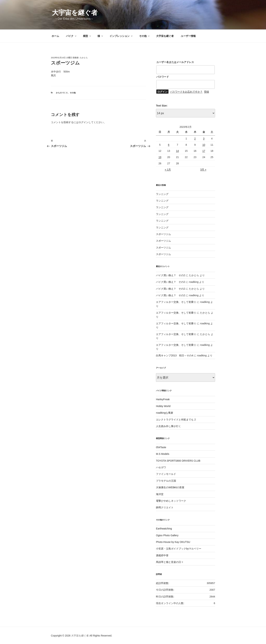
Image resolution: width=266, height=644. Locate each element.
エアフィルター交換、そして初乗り (176, 302)
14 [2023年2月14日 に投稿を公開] (177, 151)
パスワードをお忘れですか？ (186, 92)
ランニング (162, 194)
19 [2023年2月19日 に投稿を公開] (160, 157)
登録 (206, 92)
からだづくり (62, 93)
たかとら (84, 58)
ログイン (84, 122)
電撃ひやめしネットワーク (171, 501)
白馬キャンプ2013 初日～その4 (174, 355)
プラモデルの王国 (166, 481)
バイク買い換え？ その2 (170, 275)
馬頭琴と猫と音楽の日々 (170, 562)
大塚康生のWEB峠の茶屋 (170, 487)
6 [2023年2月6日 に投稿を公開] (169, 145)
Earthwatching (164, 529)
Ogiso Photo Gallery (167, 535)
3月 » (203, 170)
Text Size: (162, 106)
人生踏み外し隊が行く (168, 426)
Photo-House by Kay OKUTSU (173, 542)
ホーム (55, 36)
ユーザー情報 (188, 36)
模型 (87, 36)
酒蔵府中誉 (162, 555)
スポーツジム (163, 234)
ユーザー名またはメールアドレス (175, 62)
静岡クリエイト (165, 507)
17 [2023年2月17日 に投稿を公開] (204, 151)
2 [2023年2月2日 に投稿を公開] (195, 139)
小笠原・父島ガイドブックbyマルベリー (179, 549)
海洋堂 (160, 494)
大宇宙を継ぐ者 (75, 13)
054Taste (161, 447)
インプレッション (121, 36)
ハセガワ (161, 467)
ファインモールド (166, 474)
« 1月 (168, 170)
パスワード (163, 77)
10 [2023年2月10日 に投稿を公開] (204, 145)
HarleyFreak (163, 399)
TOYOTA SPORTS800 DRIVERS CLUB (178, 461)
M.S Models (163, 454)
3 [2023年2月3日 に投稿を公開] (204, 139)
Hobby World (163, 406)
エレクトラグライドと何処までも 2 (176, 420)
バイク (71, 36)
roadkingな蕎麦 (165, 413)
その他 (145, 36)
